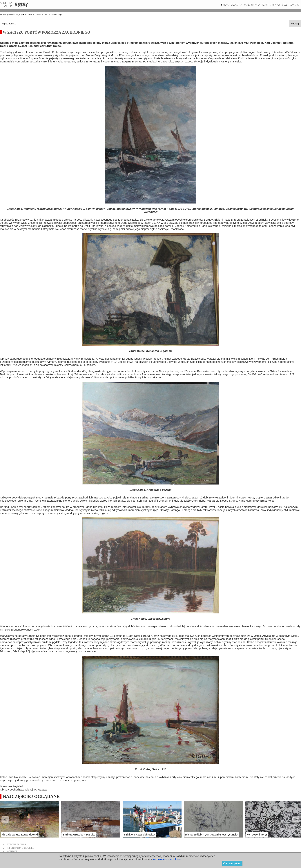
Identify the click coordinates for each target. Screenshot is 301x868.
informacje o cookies (167, 859)
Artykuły (19, 15)
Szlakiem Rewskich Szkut (140, 835)
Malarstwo (252, 5)
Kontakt (295, 5)
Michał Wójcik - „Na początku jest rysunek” (212, 835)
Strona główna (232, 5)
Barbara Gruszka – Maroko (79, 835)
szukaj (295, 24)
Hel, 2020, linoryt (257, 835)
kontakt (12, 851)
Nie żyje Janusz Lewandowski (20, 835)
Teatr (265, 5)
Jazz (285, 5)
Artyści (275, 5)
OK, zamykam (232, 863)
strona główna (17, 844)
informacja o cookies (21, 848)
